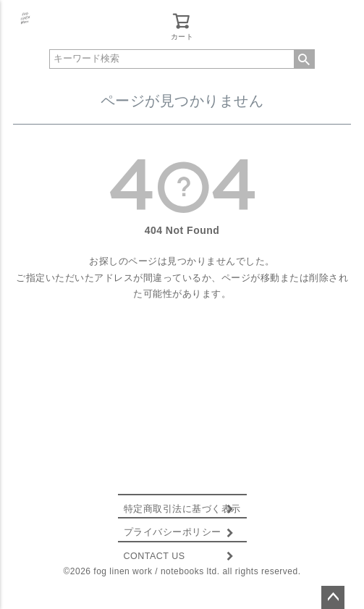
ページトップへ (333, 597)
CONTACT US (155, 556)
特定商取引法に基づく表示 (182, 509)
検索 (304, 59)
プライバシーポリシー (173, 532)
